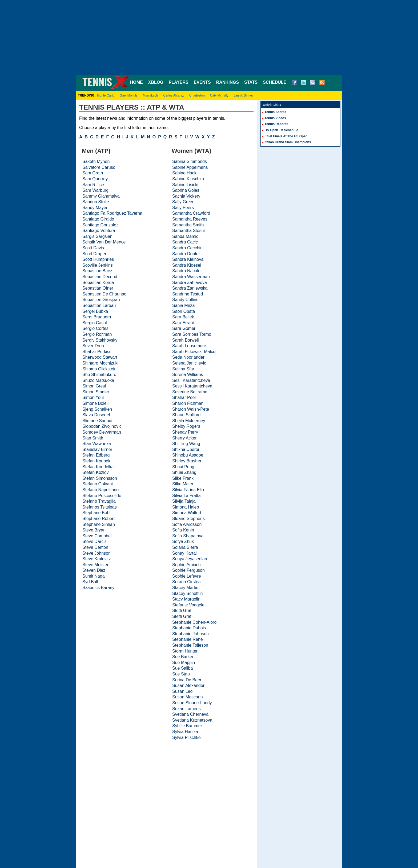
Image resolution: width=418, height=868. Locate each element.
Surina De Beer (187, 680)
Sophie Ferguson (188, 570)
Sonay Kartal (184, 553)
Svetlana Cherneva (190, 714)
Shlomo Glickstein (99, 369)
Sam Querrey (95, 179)
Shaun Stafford (186, 415)
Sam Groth (93, 173)
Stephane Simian (99, 524)
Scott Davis (93, 248)
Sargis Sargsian (97, 236)
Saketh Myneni (97, 161)
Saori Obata (184, 311)
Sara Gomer (184, 328)
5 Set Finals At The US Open (286, 136)
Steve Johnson (97, 553)
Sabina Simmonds (190, 161)
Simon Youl (93, 397)
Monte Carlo (106, 95)
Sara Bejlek (183, 317)
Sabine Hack (184, 173)
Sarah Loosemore (189, 346)
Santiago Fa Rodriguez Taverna (112, 213)
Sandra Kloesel (187, 265)
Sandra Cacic (185, 242)
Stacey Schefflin (187, 593)
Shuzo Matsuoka (98, 380)
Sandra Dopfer (186, 254)
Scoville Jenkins (98, 265)
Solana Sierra (185, 547)
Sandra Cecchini (188, 248)
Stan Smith (93, 438)
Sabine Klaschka (188, 179)
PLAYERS (179, 82)
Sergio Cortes (95, 328)
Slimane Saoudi (97, 421)
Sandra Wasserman (191, 277)
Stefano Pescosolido (102, 496)
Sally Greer (183, 202)
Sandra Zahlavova (190, 283)
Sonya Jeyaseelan (190, 559)
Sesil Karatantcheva (191, 380)
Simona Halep (186, 507)
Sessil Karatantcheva (192, 386)
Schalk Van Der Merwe (104, 242)
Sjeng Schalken (97, 409)
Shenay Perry (185, 432)
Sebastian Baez (97, 271)
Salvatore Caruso (99, 167)
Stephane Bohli (97, 513)
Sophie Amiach (186, 565)
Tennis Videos (275, 118)
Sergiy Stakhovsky (100, 340)
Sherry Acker (184, 438)
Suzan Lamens (186, 709)
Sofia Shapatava (188, 536)
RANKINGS (228, 82)
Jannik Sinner (244, 95)
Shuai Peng (183, 467)
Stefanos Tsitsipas (100, 507)
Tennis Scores (276, 112)
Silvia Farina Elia (188, 490)
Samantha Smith (188, 225)
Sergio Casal (95, 323)
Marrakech (150, 95)
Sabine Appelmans (190, 167)
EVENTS (202, 82)
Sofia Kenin (183, 530)
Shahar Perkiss (97, 352)
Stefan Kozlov (96, 472)
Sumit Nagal (94, 576)
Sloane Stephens (188, 519)
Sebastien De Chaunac (104, 294)
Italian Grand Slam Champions (288, 142)
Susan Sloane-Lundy (192, 703)
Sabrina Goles (186, 190)
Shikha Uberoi (186, 449)
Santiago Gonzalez (100, 225)
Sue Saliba (182, 668)
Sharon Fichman (188, 403)
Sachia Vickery (186, 196)
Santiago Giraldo (98, 219)
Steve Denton (95, 547)
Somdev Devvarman (102, 432)
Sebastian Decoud (100, 277)
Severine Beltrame (190, 392)
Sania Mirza (183, 305)
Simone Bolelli (96, 403)
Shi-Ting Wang (186, 444)
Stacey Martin (185, 588)
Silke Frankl (183, 478)
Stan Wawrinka (97, 444)
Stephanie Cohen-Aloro (194, 622)
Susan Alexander (188, 685)
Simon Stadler (96, 392)
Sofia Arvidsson (187, 524)
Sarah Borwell (186, 340)
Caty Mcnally (219, 95)
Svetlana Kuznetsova (192, 720)
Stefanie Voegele (188, 605)
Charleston (197, 95)
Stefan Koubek (96, 461)
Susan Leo (182, 691)
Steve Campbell (97, 536)
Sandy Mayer (95, 208)
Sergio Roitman (97, 334)
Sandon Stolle (96, 202)
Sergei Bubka (95, 311)
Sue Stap (181, 674)
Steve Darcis (95, 541)
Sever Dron (93, 346)
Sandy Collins (185, 300)
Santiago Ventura (99, 231)
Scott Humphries (98, 259)
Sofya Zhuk (183, 541)
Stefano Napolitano (101, 490)
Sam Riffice (93, 185)
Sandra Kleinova (188, 259)
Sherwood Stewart (100, 357)
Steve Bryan (94, 530)
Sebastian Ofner (98, 288)
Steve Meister (95, 565)
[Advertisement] (209, 37)
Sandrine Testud (188, 294)
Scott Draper (94, 254)
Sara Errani (183, 323)
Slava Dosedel (96, 415)
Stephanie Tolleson (190, 645)
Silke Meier (183, 484)
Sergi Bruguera (97, 317)
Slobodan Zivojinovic (102, 426)
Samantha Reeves (190, 219)
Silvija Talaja (184, 501)
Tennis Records (277, 124)
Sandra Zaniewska (190, 288)
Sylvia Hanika (185, 732)
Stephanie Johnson (190, 634)
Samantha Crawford (191, 213)
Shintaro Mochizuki (100, 363)
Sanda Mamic (185, 236)
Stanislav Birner (97, 449)
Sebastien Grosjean (101, 300)
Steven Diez (94, 570)
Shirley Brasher (187, 461)
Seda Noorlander (188, 357)
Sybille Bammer (187, 726)
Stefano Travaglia (99, 501)
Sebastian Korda (98, 283)
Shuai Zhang (184, 472)
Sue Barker (183, 657)
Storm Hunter (185, 651)
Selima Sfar (183, 369)
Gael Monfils (129, 95)
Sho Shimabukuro (99, 375)
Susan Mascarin (188, 697)
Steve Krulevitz (97, 559)
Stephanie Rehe (188, 639)
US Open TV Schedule (282, 130)
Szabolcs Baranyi (99, 588)
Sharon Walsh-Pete (191, 409)
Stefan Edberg (96, 455)
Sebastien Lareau (99, 305)
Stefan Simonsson (100, 478)
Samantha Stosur (189, 231)
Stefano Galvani (98, 484)
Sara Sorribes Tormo (192, 334)
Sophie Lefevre (187, 576)
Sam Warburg (95, 190)
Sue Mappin (184, 663)
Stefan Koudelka (98, 467)
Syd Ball (90, 582)
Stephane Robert (99, 519)
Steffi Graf (182, 611)
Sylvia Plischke (186, 737)
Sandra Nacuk (186, 271)
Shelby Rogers (186, 426)
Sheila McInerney (189, 421)
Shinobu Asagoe (188, 455)
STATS (251, 82)
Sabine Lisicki (185, 185)
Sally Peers (183, 208)
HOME (136, 82)
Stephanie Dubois (189, 628)
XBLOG (156, 82)
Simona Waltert (187, 513)
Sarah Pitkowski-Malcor (194, 352)
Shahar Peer (184, 397)
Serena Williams (188, 375)
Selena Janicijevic (189, 363)
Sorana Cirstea (186, 582)
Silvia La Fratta (186, 496)
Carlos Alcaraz (173, 95)
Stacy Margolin (186, 599)
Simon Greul (94, 386)
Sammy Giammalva (101, 196)
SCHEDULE (275, 82)
